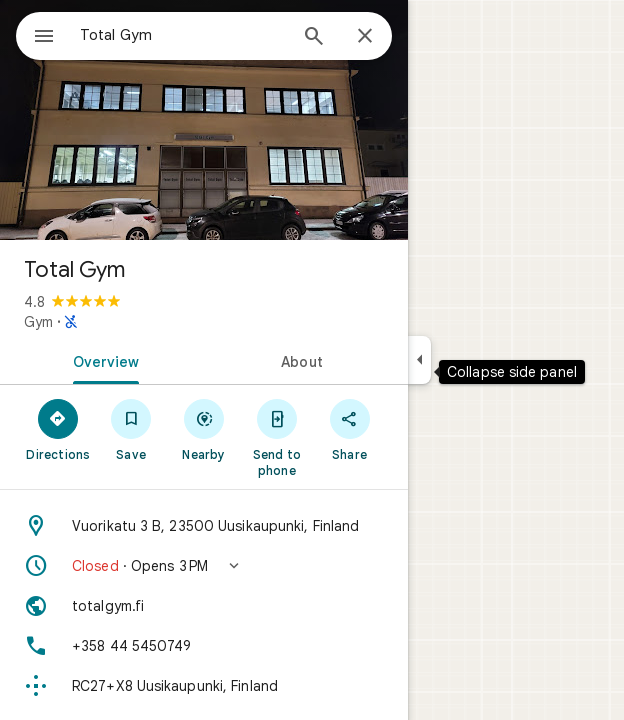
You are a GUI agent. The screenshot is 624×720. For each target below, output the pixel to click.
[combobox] (183, 35)
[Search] (314, 38)
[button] (204, 566)
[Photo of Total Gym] (204, 120)
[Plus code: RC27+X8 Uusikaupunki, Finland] (204, 686)
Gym (38, 322)
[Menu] (44, 38)
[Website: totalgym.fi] (204, 606)
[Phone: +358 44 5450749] (204, 646)
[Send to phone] (276, 437)
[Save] (131, 429)
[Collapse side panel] (419, 360)
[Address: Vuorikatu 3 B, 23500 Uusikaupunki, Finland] (204, 526)
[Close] (365, 37)
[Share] (349, 429)
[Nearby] (204, 429)
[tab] (102, 360)
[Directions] (58, 429)
